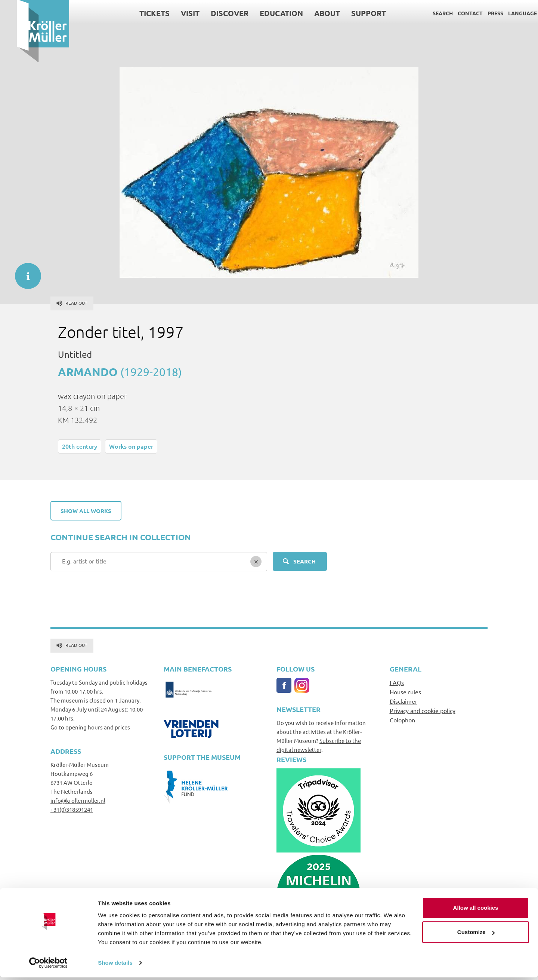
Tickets (138, 13)
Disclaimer (403, 701)
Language (506, 13)
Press (479, 13)
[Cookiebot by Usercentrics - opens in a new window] (48, 965)
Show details (115, 965)
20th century (80, 446)
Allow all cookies (476, 910)
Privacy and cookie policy (423, 710)
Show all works (86, 511)
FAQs (397, 682)
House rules (405, 692)
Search (426, 13)
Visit (173, 13)
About (310, 13)
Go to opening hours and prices (90, 727)
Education (265, 13)
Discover (213, 13)
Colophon (402, 720)
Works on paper (131, 446)
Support (352, 13)
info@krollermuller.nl (78, 800)
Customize (476, 935)
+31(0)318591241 (72, 809)
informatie (24, 272)
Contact (453, 13)
